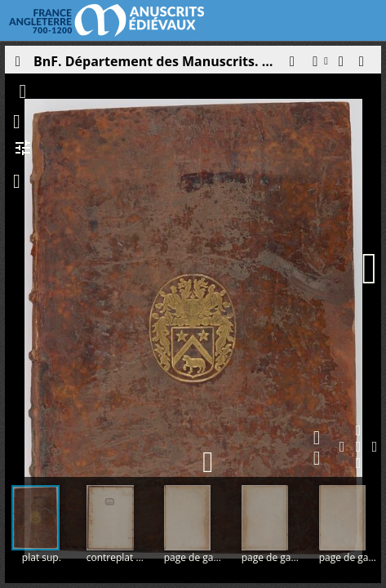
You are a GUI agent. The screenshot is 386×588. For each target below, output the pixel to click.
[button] (291, 65)
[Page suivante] (370, 269)
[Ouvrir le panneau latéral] (17, 65)
